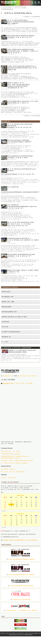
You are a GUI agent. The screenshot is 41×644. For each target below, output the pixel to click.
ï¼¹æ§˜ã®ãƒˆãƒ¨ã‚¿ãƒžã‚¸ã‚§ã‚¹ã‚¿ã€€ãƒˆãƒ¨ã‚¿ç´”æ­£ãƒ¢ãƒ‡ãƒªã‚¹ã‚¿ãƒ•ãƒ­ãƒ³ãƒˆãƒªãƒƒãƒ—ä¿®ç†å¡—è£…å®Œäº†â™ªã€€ (23, 68)
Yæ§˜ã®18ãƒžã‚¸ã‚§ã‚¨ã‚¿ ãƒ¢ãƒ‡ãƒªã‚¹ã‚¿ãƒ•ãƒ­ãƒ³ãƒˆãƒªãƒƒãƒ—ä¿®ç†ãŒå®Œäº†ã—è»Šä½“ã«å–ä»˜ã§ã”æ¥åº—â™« (23, 51)
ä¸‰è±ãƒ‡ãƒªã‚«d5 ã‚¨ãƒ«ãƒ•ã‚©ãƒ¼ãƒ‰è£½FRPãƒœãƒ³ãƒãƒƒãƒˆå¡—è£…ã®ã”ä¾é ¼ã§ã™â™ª (23, 206)
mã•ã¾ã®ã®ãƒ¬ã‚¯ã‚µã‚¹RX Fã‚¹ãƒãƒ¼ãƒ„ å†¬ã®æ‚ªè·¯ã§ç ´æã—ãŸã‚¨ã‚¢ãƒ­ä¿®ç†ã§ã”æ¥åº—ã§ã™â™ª (21, 224)
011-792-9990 (10, 380)
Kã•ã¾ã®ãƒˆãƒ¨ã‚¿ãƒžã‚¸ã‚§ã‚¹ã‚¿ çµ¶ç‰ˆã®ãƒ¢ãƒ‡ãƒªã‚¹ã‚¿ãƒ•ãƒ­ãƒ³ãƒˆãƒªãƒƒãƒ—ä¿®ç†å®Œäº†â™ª (21, 22)
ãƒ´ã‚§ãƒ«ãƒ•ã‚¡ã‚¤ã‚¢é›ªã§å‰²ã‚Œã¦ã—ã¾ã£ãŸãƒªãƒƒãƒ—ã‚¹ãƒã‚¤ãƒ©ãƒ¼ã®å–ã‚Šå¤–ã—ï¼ (24, 240)
